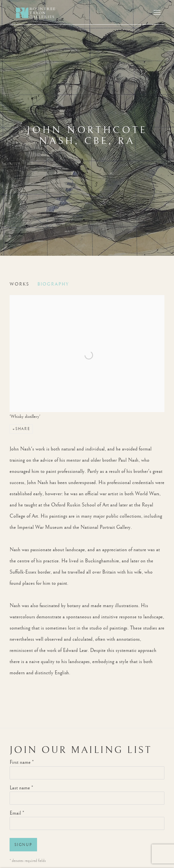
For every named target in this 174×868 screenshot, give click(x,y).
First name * (22, 762)
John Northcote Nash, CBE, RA (87, 136)
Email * (17, 813)
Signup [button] (23, 845)
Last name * (21, 788)
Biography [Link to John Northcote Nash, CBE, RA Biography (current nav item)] (53, 284)
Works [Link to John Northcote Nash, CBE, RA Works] (19, 284)
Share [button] (23, 429)
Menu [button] (156, 13)
